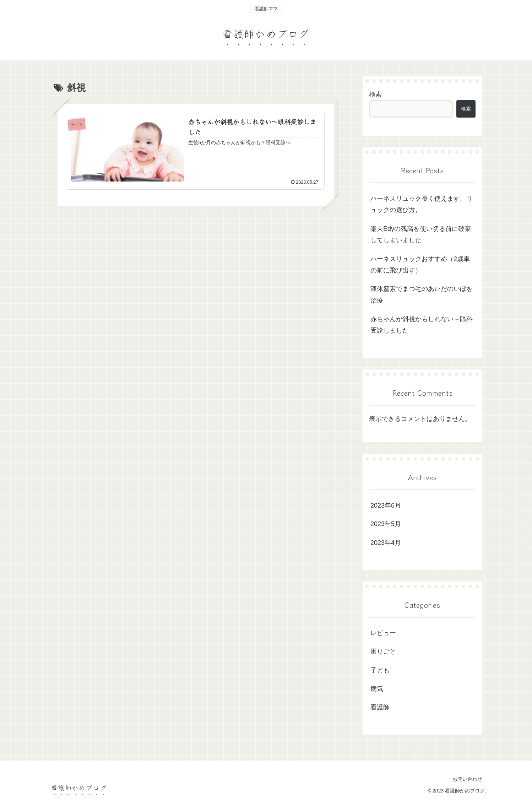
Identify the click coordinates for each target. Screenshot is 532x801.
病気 (377, 689)
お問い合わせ (467, 779)
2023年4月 (386, 543)
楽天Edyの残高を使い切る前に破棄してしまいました (421, 234)
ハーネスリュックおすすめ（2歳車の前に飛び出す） (420, 265)
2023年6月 (386, 505)
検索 (375, 94)
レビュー (383, 633)
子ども (380, 670)
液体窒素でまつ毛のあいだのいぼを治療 (422, 294)
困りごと (383, 651)
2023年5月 (386, 524)
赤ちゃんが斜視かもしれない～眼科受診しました (422, 325)
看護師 (380, 707)
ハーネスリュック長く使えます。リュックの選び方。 (422, 204)
